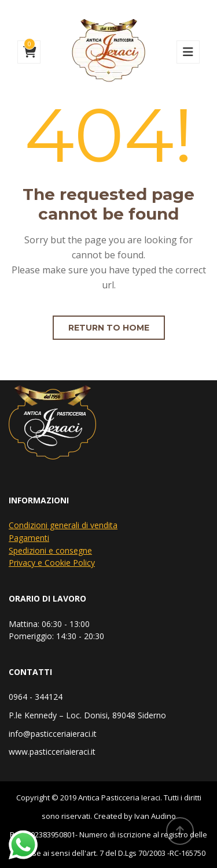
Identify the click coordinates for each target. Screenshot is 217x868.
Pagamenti (29, 538)
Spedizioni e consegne (50, 550)
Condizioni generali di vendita (63, 525)
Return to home (109, 328)
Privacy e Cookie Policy (52, 563)
